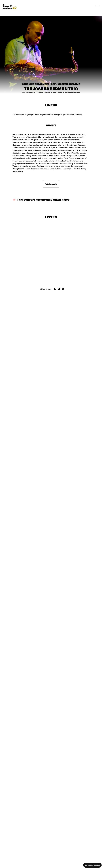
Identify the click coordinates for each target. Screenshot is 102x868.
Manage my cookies (92, 865)
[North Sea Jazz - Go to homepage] (10, 7)
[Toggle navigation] (97, 7)
